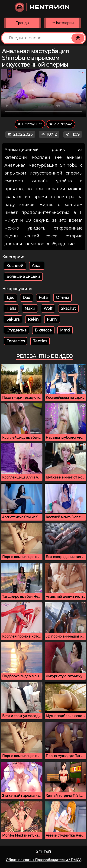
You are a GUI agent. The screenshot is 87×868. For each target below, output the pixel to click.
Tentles (40, 341)
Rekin (33, 319)
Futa (43, 298)
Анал (37, 266)
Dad (27, 298)
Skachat (68, 308)
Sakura (13, 319)
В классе (43, 330)
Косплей (15, 266)
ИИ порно (61, 124)
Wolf (48, 308)
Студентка (16, 330)
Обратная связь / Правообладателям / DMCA (44, 860)
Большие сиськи (23, 277)
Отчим (62, 298)
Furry (52, 319)
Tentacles (16, 341)
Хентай (43, 852)
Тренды (23, 23)
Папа (11, 308)
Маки (30, 308)
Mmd (65, 330)
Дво (10, 298)
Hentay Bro (30, 124)
